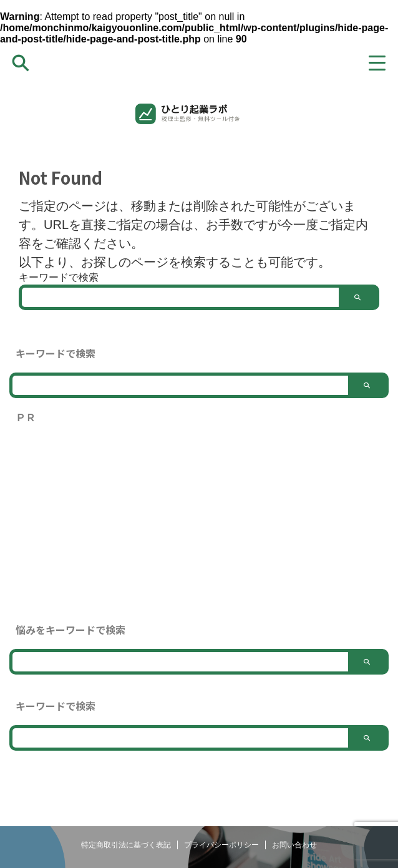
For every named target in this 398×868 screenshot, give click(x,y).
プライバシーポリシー (221, 845)
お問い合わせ (294, 845)
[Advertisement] (199, 524)
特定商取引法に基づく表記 (126, 845)
